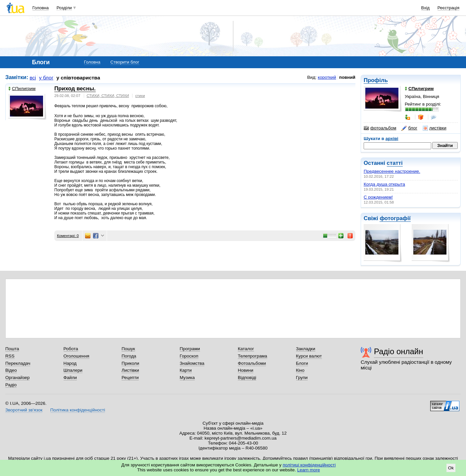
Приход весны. (75, 89)
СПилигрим (22, 89)
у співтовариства (78, 78)
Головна (41, 8)
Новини (246, 370)
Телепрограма (253, 356)
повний (347, 77)
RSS (10, 356)
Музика (187, 378)
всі (33, 78)
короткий (327, 77)
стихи (140, 96)
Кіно (300, 370)
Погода (129, 356)
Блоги (302, 363)
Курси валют (309, 356)
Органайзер (17, 378)
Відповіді (247, 378)
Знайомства (192, 363)
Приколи (130, 363)
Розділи (64, 8)
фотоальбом (380, 128)
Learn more (309, 470)
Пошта (12, 349)
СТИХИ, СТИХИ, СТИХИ (108, 96)
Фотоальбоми (252, 363)
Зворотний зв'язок (24, 410)
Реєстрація (448, 8)
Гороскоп (189, 356)
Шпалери (73, 370)
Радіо (11, 385)
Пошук (128, 349)
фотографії (395, 218)
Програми (190, 349)
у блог (46, 78)
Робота (71, 349)
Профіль (376, 80)
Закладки (306, 349)
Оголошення (77, 356)
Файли (70, 378)
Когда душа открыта (384, 184)
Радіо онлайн (399, 351)
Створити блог (125, 62)
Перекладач (18, 363)
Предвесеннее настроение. (392, 171)
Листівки (130, 370)
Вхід (426, 8)
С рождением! (378, 197)
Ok (451, 468)
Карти (186, 370)
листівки (435, 128)
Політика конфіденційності (78, 410)
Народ (70, 363)
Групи (302, 378)
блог (409, 128)
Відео (11, 370)
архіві (392, 139)
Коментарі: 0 (68, 236)
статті (395, 163)
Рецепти (130, 378)
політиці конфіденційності (309, 465)
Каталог (246, 349)
